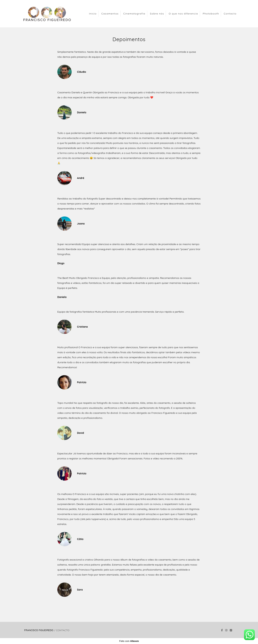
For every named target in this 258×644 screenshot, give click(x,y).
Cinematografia (134, 14)
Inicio (93, 14)
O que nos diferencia (183, 14)
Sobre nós (157, 14)
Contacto (230, 14)
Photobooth (211, 14)
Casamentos (110, 14)
